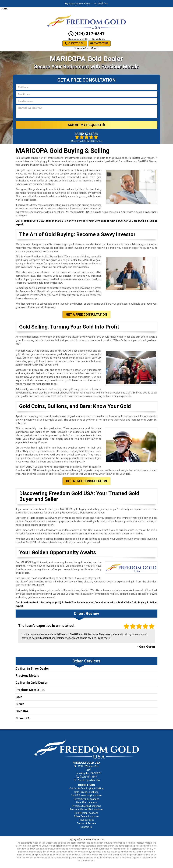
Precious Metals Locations (86, 806)
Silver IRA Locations (86, 803)
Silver (20, 704)
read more (104, 638)
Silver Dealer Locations (86, 816)
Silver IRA (23, 718)
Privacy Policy (86, 820)
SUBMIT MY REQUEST (87, 125)
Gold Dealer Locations (86, 813)
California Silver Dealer (32, 668)
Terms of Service (86, 823)
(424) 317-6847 (86, 34)
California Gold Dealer (32, 683)
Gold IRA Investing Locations (86, 796)
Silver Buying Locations (86, 799)
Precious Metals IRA (30, 690)
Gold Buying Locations (86, 792)
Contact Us (99, 43)
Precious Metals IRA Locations (86, 809)
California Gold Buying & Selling (86, 789)
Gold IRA (22, 711)
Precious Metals (27, 675)
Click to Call (75, 43)
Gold (19, 697)
